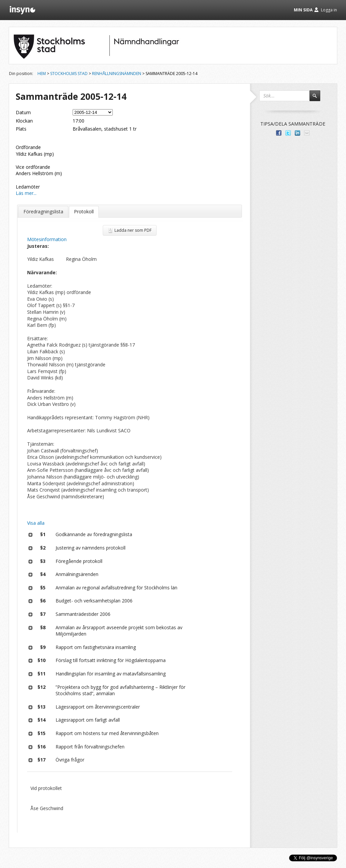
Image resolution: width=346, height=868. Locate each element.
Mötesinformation (47, 239)
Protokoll (84, 211)
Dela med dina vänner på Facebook (279, 133)
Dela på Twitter (288, 133)
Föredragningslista (43, 211)
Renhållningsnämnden (117, 74)
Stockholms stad (69, 74)
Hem (42, 74)
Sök (318, 99)
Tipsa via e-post (307, 133)
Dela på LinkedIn (297, 133)
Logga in (329, 10)
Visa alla (36, 523)
